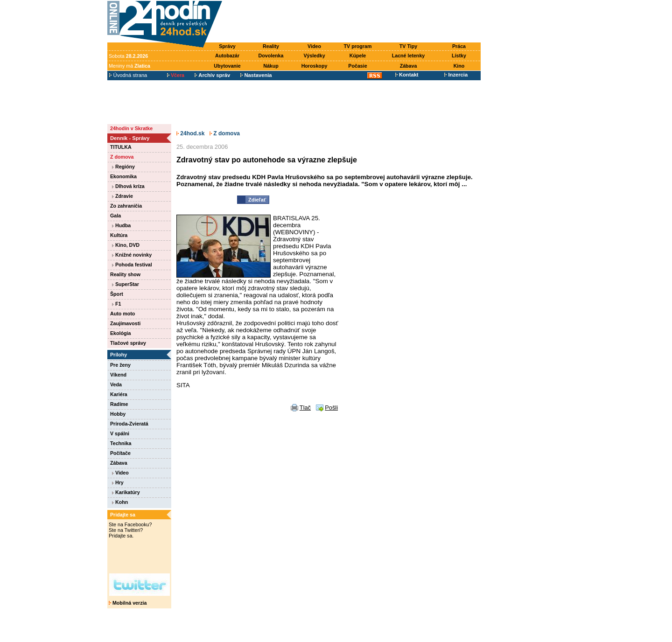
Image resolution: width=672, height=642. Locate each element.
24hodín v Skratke (131, 128)
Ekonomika (123, 176)
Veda (116, 384)
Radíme (119, 404)
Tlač (305, 408)
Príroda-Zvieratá (129, 424)
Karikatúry (126, 492)
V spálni (120, 433)
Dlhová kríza (128, 186)
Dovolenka (271, 56)
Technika (121, 443)
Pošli (331, 408)
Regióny (123, 167)
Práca (459, 46)
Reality (271, 46)
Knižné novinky (132, 255)
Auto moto (122, 314)
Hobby (118, 414)
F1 (116, 304)
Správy (227, 46)
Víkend (118, 375)
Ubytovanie (227, 66)
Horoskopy (315, 66)
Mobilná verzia (128, 603)
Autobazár (227, 56)
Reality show (125, 274)
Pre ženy (120, 365)
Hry (118, 482)
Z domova (122, 157)
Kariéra (119, 394)
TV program (358, 46)
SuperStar (126, 284)
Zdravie (122, 196)
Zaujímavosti (125, 323)
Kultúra (119, 235)
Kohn (120, 502)
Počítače (120, 453)
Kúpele (358, 56)
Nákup (271, 66)
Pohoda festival (132, 265)
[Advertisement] (354, 22)
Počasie (357, 66)
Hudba (121, 225)
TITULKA (121, 147)
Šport (117, 294)
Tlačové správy (128, 343)
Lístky (459, 56)
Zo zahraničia (126, 206)
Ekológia (120, 333)
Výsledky (314, 56)
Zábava (409, 66)
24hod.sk (190, 133)
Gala (115, 216)
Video (314, 46)
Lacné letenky (408, 56)
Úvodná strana (128, 75)
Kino (459, 66)
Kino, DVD (126, 245)
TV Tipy (408, 46)
